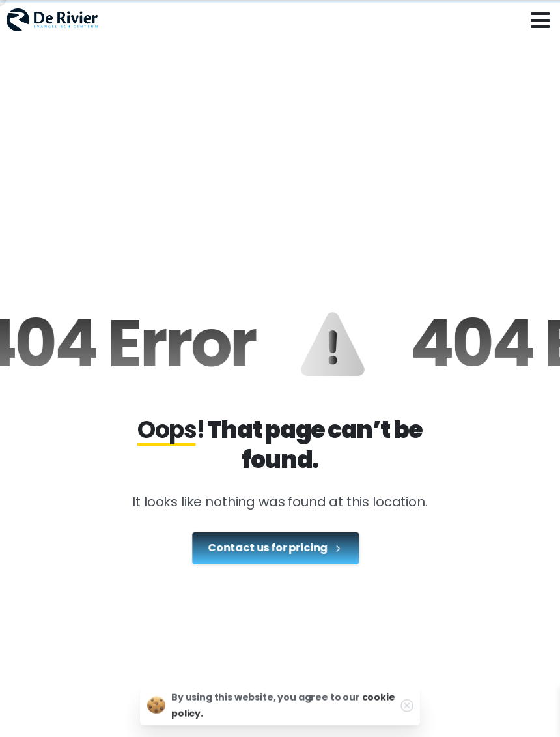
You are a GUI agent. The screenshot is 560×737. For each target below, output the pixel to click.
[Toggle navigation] (540, 20)
